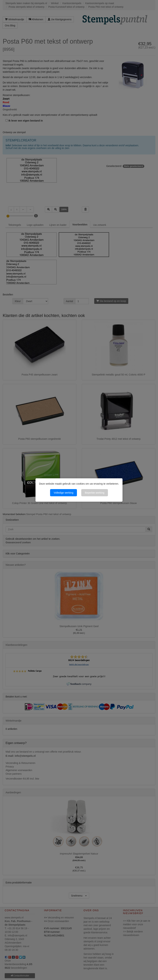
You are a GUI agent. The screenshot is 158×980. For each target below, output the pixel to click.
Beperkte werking (95, 493)
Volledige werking (64, 493)
